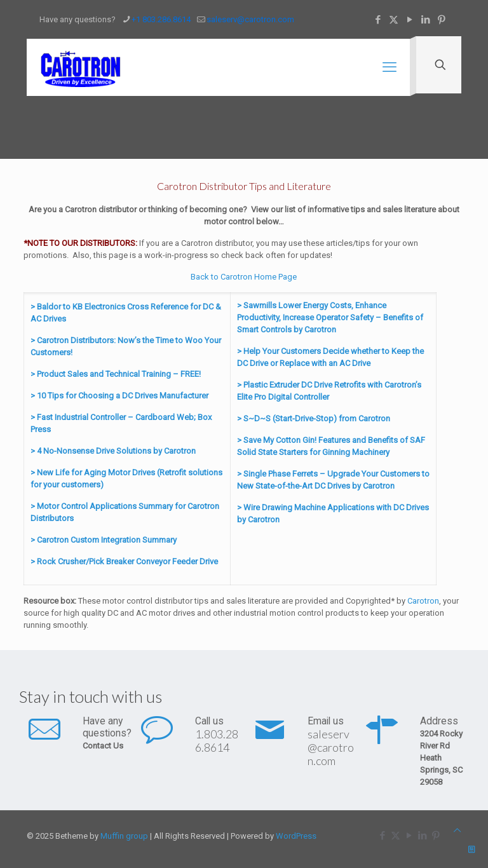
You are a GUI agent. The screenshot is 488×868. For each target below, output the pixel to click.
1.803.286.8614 (217, 741)
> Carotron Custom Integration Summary (104, 540)
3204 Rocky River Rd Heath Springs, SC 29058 (441, 758)
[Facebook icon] (378, 20)
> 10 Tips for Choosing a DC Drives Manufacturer (119, 396)
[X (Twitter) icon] (394, 20)
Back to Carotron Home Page (244, 277)
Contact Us (103, 746)
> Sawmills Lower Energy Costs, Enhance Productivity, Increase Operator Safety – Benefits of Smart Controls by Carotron (330, 317)
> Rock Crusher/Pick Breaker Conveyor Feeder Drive (124, 561)
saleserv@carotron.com (331, 747)
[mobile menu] (390, 67)
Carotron (423, 601)
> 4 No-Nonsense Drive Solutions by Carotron (113, 451)
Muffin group (124, 836)
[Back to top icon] (457, 830)
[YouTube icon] (410, 20)
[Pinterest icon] (441, 20)
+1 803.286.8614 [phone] (161, 19)
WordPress (296, 836)
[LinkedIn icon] (425, 20)
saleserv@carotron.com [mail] (250, 19)
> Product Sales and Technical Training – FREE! (116, 374)
